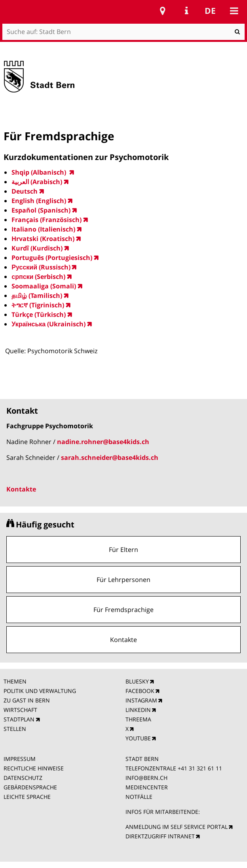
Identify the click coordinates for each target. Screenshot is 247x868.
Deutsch (25, 191)
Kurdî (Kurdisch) (37, 248)
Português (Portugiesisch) (52, 258)
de (210, 11)
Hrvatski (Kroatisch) (43, 239)
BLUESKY (137, 681)
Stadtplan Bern (163, 11)
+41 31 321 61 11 (200, 768)
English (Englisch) (39, 201)
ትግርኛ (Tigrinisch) (38, 305)
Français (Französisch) (47, 220)
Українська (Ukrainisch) (48, 324)
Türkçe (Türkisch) (39, 314)
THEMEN (15, 681)
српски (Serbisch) (38, 277)
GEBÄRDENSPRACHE (30, 787)
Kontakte (21, 489)
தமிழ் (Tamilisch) (37, 296)
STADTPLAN (19, 719)
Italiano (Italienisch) (43, 229)
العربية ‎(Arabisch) (37, 182)
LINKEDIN (138, 710)
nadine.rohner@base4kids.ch (103, 442)
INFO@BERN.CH (146, 778)
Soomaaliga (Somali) (44, 286)
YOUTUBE (138, 738)
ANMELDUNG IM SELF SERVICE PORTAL (177, 827)
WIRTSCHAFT (20, 710)
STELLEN (15, 729)
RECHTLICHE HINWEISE (34, 768)
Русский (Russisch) (41, 267)
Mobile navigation (234, 11)
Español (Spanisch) (41, 210)
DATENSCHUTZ (23, 778)
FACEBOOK (140, 691)
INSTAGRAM (141, 700)
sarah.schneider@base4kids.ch (110, 458)
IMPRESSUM (20, 759)
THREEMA (138, 719)
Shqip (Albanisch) (40, 172)
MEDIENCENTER (147, 787)
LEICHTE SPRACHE (27, 797)
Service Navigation (186, 11)
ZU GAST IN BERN (27, 700)
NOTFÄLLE (139, 797)
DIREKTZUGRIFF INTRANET (160, 836)
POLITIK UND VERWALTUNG (40, 691)
